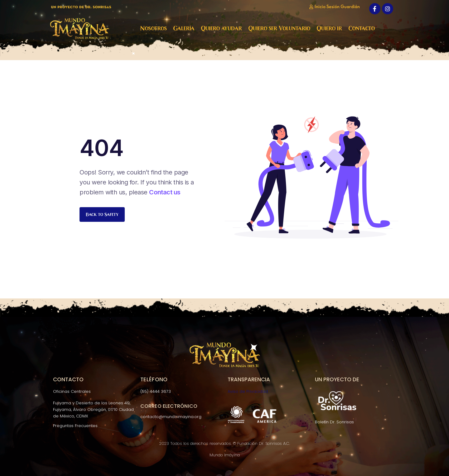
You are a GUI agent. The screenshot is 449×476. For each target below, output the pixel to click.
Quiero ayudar (221, 28)
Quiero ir (329, 28)
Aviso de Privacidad (248, 391)
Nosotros (154, 28)
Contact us (165, 192)
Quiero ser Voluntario (279, 28)
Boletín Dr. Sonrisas (334, 422)
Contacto (362, 28)
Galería (184, 28)
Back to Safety (102, 214)
